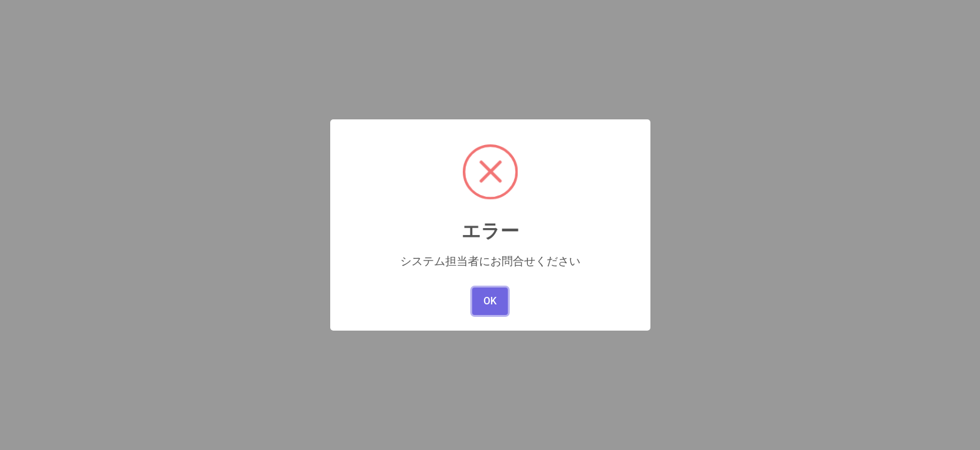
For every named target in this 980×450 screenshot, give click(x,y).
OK (490, 301)
